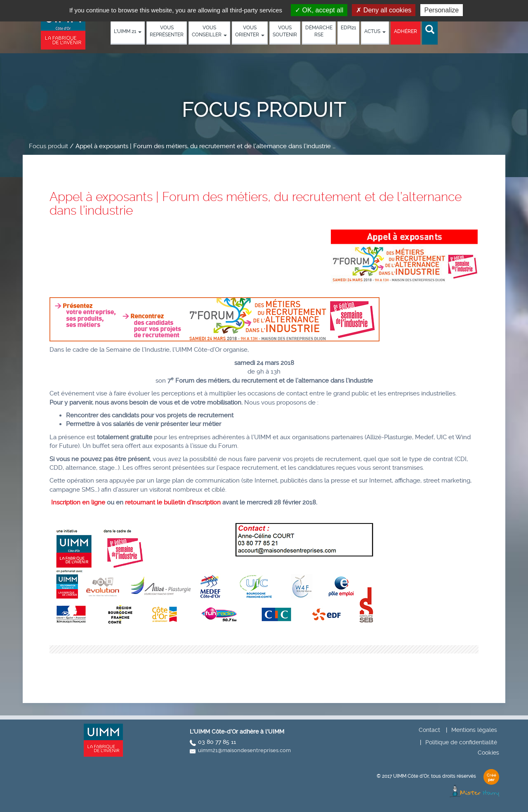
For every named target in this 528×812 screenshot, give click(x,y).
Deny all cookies (384, 10)
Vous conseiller (209, 31)
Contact (429, 730)
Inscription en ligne (78, 502)
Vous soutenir (285, 31)
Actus (375, 31)
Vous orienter (250, 31)
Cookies (488, 753)
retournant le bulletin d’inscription (172, 502)
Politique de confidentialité (461, 742)
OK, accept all (319, 10)
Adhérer (405, 31)
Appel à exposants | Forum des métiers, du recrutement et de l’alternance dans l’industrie (256, 204)
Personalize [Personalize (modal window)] (442, 10)
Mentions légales (474, 730)
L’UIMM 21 (128, 31)
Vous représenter (167, 31)
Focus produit (48, 146)
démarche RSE (319, 31)
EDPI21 (348, 28)
